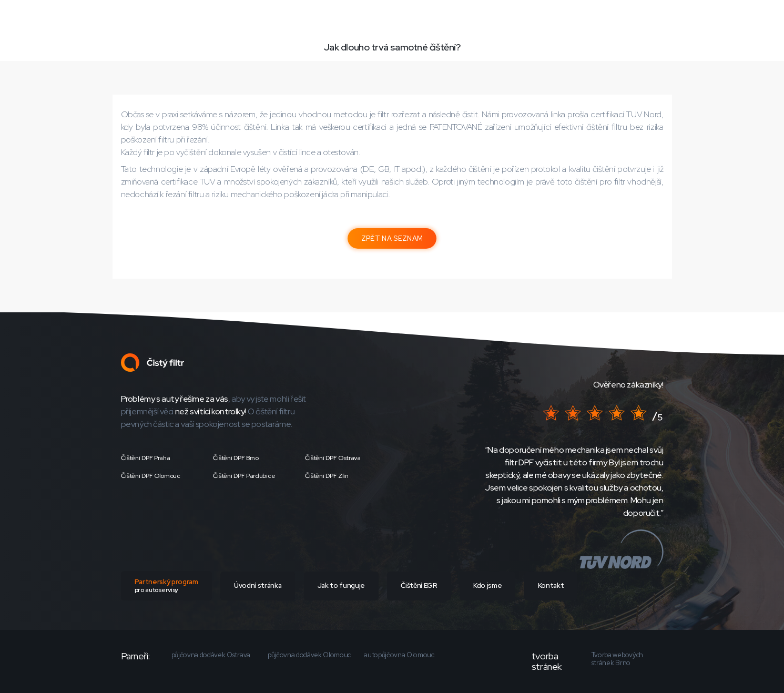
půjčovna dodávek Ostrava (211, 655)
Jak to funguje (341, 585)
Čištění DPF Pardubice (244, 476)
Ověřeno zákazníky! (628, 385)
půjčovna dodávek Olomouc (309, 655)
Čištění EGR (419, 585)
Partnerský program (166, 586)
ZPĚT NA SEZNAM (392, 238)
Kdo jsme (487, 585)
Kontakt (551, 585)
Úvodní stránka (258, 585)
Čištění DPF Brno (236, 458)
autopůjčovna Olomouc (399, 655)
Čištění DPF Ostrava (333, 458)
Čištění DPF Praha (146, 458)
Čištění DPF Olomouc (151, 476)
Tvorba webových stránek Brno (617, 659)
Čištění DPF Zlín (327, 476)
